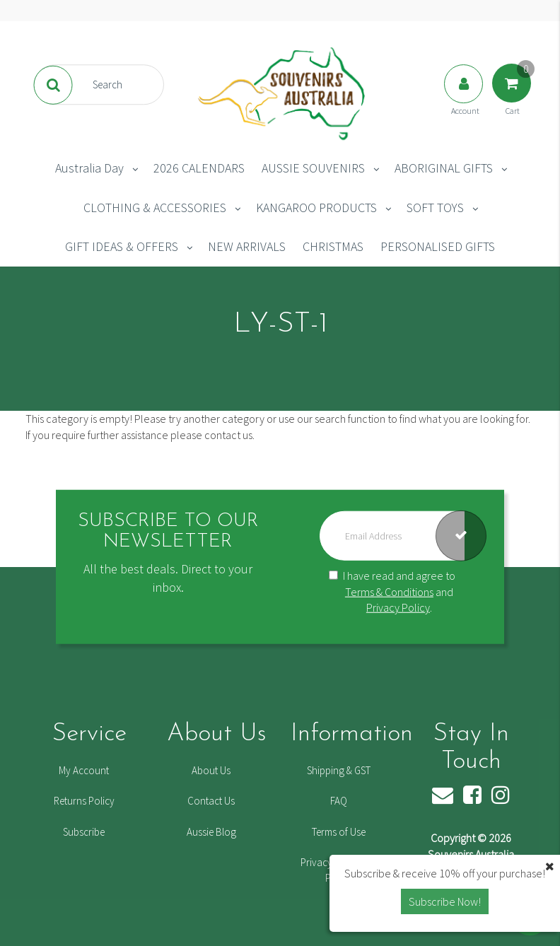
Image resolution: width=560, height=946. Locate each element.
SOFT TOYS (435, 208)
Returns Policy (84, 801)
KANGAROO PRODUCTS (316, 208)
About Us (211, 770)
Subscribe (84, 832)
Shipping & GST (339, 770)
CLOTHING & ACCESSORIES (155, 208)
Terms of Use (339, 832)
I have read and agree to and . (392, 592)
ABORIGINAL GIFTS (444, 168)
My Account (84, 770)
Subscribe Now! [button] (445, 901)
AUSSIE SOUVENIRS (313, 168)
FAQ (339, 801)
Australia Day (89, 168)
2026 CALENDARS (199, 168)
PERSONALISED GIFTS (438, 246)
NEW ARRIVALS (247, 246)
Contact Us (211, 801)
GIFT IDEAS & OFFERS (122, 246)
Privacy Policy (398, 607)
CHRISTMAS (333, 246)
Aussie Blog (211, 832)
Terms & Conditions (389, 591)
